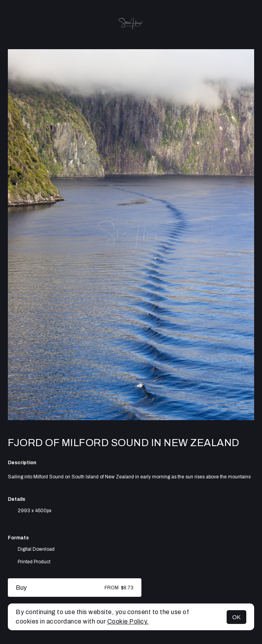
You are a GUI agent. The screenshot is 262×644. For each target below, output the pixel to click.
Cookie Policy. (128, 621)
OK (236, 617)
